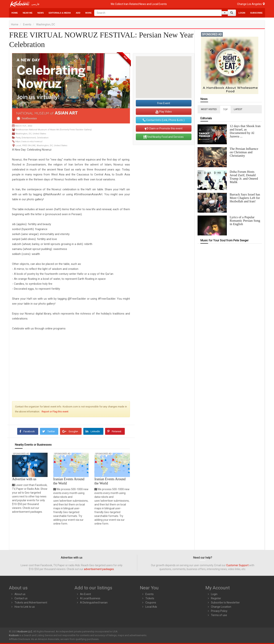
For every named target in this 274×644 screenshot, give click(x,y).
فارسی (35, 4)
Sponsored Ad (21, 454)
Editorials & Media (60, 13)
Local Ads (151, 607)
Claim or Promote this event (164, 128)
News (41, 13)
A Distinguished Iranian (94, 603)
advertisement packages (99, 569)
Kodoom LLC (25, 631)
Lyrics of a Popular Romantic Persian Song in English (245, 221)
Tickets (150, 598)
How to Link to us (25, 607)
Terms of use (219, 615)
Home (15, 13)
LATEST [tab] (238, 109)
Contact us (21, 598)
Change (251, 4)
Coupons (151, 603)
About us (20, 594)
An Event (86, 594)
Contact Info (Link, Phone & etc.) (164, 120)
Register (216, 598)
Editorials (206, 118)
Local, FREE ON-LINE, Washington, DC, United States (41, 146)
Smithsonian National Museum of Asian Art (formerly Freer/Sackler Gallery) (54, 130)
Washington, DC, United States (31, 134)
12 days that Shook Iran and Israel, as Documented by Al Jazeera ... (245, 131)
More (89, 13)
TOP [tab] (225, 109)
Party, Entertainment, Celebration (32, 138)
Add (78, 13)
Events (27, 24)
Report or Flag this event (55, 412)
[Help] (225, 13)
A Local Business (90, 598)
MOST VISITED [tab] (209, 109)
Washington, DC (46, 24)
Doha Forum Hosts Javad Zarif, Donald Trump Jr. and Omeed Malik (244, 177)
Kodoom (14, 635)
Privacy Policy (219, 611)
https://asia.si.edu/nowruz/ (29, 142)
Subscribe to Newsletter (225, 603)
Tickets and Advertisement (31, 603)
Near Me (28, 13)
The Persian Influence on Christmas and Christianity (244, 152)
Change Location (221, 607)
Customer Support (237, 565)
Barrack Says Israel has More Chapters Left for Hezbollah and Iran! (245, 198)
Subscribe (256, 13)
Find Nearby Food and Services (164, 137)
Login (242, 13)
